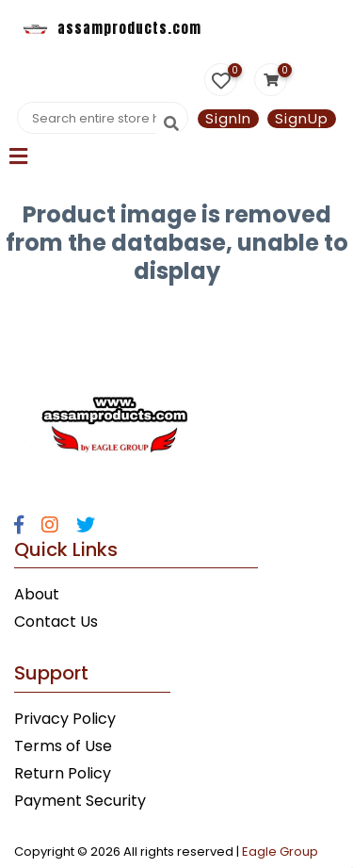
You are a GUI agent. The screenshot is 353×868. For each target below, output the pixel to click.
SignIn (228, 119)
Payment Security (80, 801)
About (37, 594)
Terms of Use (63, 746)
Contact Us (56, 622)
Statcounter (45, 315)
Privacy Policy (65, 719)
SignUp (302, 119)
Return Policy (63, 773)
